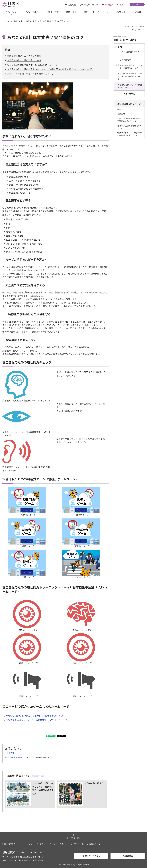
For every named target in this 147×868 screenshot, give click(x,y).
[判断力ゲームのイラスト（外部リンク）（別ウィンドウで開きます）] (28, 520)
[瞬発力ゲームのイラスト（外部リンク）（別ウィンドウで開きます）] (82, 489)
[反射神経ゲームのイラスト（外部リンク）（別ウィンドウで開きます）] (28, 489)
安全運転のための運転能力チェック (24, 61)
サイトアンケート (76, 844)
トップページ (7, 21)
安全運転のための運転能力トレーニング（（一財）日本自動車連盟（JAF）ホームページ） (50, 70)
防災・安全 (18, 21)
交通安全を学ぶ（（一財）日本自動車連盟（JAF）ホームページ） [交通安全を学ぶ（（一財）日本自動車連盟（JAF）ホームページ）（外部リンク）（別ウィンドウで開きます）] (38, 721)
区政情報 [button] (137, 12)
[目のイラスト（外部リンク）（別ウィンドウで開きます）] (18, 404)
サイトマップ (45, 844)
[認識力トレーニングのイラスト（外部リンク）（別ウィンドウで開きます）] (28, 669)
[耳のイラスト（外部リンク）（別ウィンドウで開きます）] (18, 439)
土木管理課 (10, 753)
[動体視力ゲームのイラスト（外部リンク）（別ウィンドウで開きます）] (82, 520)
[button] (70, 5)
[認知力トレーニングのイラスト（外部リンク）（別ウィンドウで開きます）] (82, 669)
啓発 (35, 21)
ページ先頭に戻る (73, 839)
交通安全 (28, 21)
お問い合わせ (95, 844)
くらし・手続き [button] (31, 12)
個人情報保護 (10, 844)
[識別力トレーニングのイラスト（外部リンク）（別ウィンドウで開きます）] (28, 602)
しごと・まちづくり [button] (116, 12)
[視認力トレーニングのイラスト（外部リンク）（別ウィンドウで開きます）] (82, 635)
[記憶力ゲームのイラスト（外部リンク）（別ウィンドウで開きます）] (28, 551)
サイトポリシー (27, 844)
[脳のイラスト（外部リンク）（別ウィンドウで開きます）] (18, 373)
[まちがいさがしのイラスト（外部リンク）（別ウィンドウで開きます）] (82, 551)
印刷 (122, 27)
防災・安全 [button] (11, 12)
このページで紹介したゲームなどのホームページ (30, 74)
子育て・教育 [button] (52, 12)
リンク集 (60, 844)
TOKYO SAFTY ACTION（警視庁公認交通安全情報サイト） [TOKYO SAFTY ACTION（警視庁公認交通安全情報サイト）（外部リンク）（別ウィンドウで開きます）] (35, 717)
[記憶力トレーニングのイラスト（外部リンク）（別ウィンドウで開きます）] (82, 602)
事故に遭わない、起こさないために (24, 56)
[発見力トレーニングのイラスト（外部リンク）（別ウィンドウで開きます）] (28, 635)
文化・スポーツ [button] (91, 12)
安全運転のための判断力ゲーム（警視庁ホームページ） (34, 65)
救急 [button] (122, 5)
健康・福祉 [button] (71, 12)
